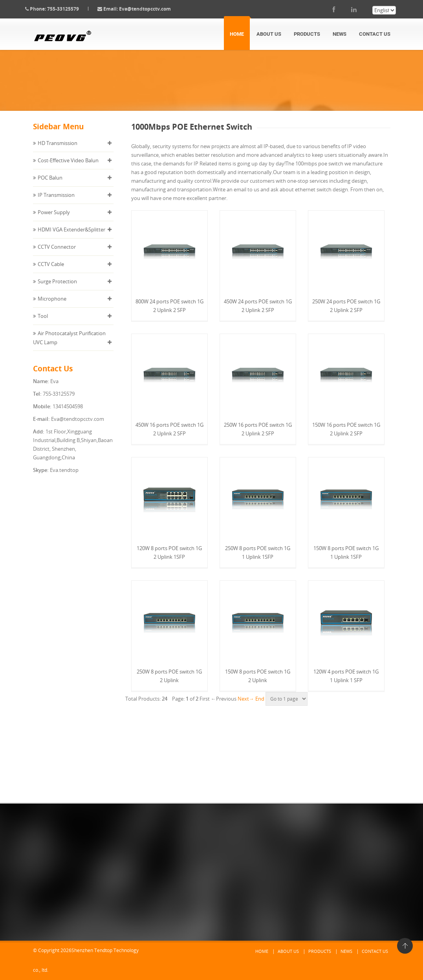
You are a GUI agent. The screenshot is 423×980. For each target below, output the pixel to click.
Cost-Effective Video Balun (68, 168)
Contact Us (375, 34)
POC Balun (50, 185)
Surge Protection (57, 289)
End (260, 706)
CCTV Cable (51, 272)
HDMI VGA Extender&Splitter (71, 237)
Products (307, 34)
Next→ (246, 706)
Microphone (52, 306)
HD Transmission (58, 151)
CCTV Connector (57, 255)
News (340, 34)
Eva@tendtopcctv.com (153, 9)
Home (237, 34)
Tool (43, 324)
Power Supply (54, 220)
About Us (269, 34)
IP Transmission (56, 203)
